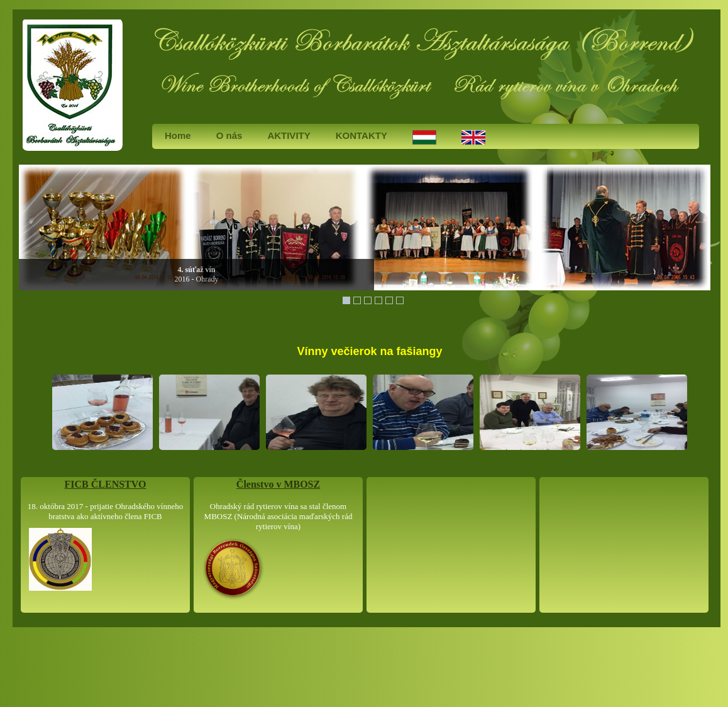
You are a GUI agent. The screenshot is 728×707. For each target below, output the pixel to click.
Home (178, 135)
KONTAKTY (361, 135)
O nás (229, 135)
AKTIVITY (289, 135)
